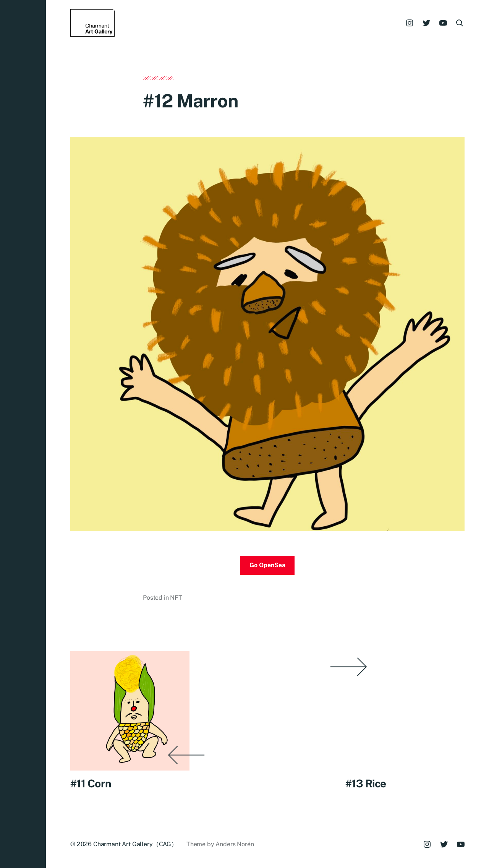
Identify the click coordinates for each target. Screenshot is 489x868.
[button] (23, 434)
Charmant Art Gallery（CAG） (135, 844)
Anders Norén (235, 844)
